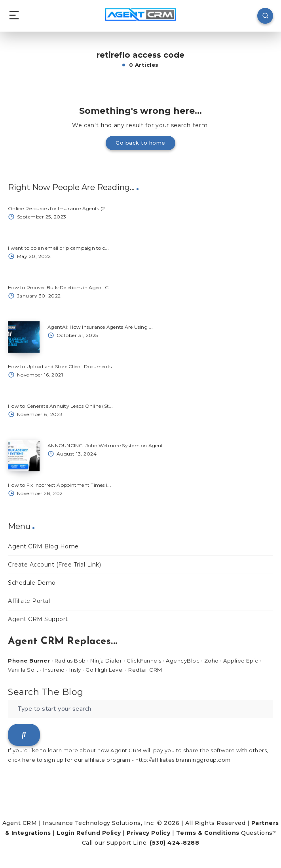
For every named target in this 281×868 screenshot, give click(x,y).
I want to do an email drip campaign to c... (58, 248)
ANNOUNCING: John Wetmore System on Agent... (107, 445)
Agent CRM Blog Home (43, 546)
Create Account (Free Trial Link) (54, 565)
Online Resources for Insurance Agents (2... (58, 208)
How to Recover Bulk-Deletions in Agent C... (60, 287)
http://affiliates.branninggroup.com (183, 760)
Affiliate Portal (29, 601)
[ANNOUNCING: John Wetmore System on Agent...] (24, 456)
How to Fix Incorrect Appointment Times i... (60, 485)
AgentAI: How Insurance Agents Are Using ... (100, 327)
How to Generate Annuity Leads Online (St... (60, 406)
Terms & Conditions (208, 833)
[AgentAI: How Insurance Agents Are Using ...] (24, 337)
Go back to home (140, 143)
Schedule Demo (32, 583)
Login (66, 833)
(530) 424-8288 (174, 843)
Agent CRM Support (38, 619)
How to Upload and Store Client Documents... (62, 366)
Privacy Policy (148, 833)
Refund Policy (99, 833)
